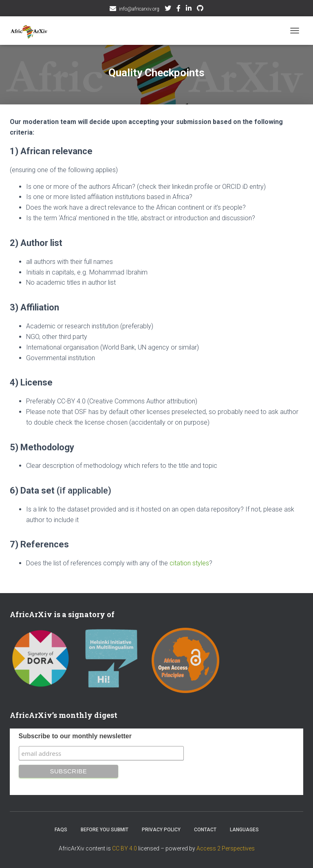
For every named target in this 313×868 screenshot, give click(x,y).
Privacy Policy (161, 830)
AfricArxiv (189, 9)
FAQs (61, 830)
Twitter (168, 9)
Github (200, 9)
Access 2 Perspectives (226, 848)
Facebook (179, 9)
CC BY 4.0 (125, 848)
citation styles (189, 563)
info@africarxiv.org (139, 9)
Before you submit (105, 830)
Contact (205, 830)
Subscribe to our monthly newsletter (75, 736)
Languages (244, 830)
